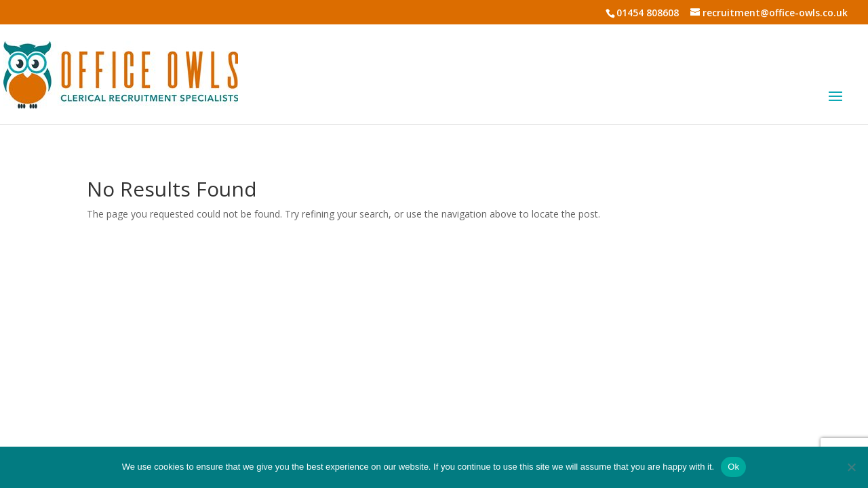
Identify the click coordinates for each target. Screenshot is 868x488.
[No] (851, 467)
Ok (733, 467)
